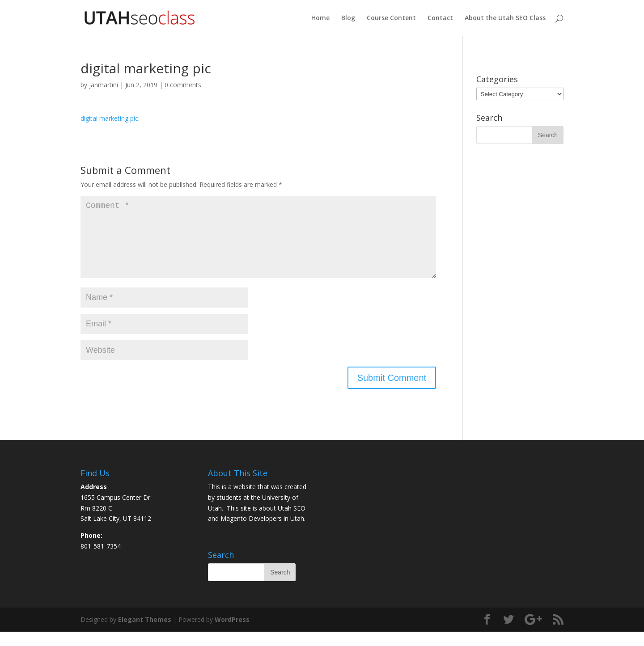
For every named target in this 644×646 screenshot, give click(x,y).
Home (320, 18)
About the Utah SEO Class (505, 18)
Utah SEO (292, 522)
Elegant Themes (145, 634)
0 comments (183, 85)
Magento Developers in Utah (262, 533)
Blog (348, 18)
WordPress (232, 634)
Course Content (391, 18)
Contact (440, 18)
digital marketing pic (109, 118)
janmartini (104, 85)
